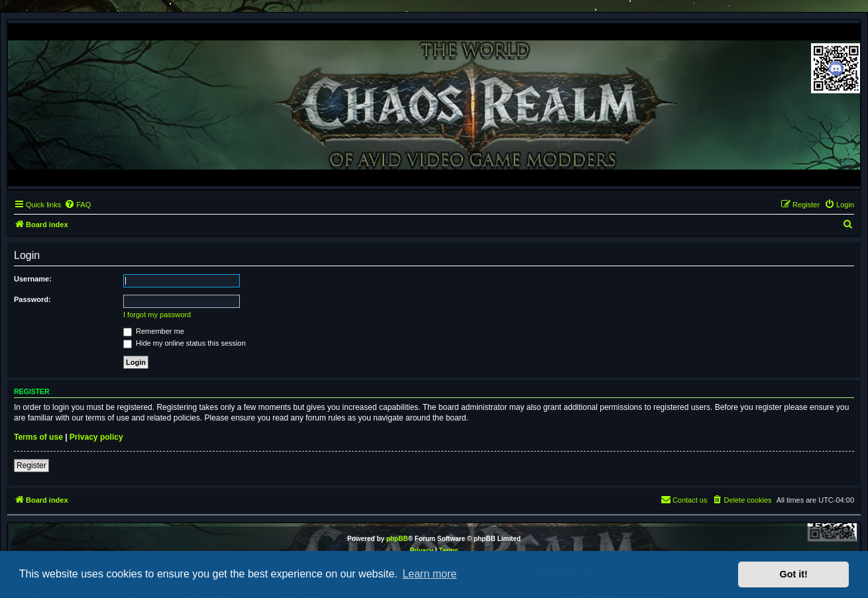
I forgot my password (157, 315)
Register (31, 466)
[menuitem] (78, 205)
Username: (33, 279)
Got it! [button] (794, 574)
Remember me (154, 331)
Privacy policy (96, 437)
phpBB (397, 539)
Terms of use (38, 437)
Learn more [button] (429, 574)
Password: (32, 299)
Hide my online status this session (185, 343)
